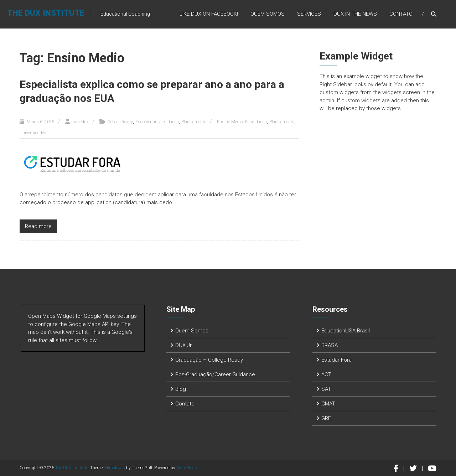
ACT (326, 374)
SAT (326, 389)
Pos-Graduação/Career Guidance (215, 374)
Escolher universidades (157, 122)
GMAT (328, 404)
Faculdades (256, 122)
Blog (181, 389)
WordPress (187, 468)
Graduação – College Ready (209, 360)
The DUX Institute (46, 13)
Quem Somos (268, 14)
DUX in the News (355, 14)
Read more (38, 226)
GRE (326, 418)
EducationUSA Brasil (346, 331)
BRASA (330, 345)
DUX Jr (183, 345)
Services (309, 14)
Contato (401, 14)
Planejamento (194, 122)
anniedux (80, 122)
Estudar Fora (336, 360)
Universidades (33, 133)
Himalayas (115, 468)
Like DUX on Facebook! (209, 14)
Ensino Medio (230, 122)
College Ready (120, 122)
